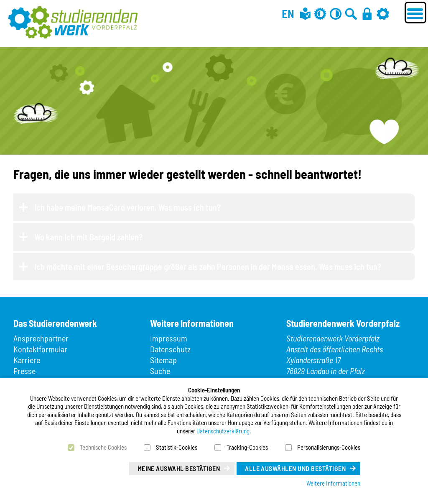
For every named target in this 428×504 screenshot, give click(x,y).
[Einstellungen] (383, 14)
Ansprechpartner (41, 338)
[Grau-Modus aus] (320, 14)
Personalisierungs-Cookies (329, 447)
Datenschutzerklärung (223, 431)
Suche (160, 371)
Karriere (27, 360)
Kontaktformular (40, 349)
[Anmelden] (367, 14)
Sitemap (163, 360)
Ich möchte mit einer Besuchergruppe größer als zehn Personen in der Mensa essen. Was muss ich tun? (208, 267)
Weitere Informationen (333, 483)
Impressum (169, 338)
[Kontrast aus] (336, 14)
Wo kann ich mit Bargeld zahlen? (88, 237)
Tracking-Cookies (247, 447)
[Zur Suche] (351, 14)
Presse (24, 371)
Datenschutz (170, 349)
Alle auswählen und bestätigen (295, 468)
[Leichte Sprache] (305, 14)
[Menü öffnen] (415, 13)
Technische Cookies (103, 447)
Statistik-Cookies (177, 447)
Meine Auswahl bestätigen (179, 468)
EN (288, 13)
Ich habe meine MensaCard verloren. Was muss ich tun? (127, 207)
